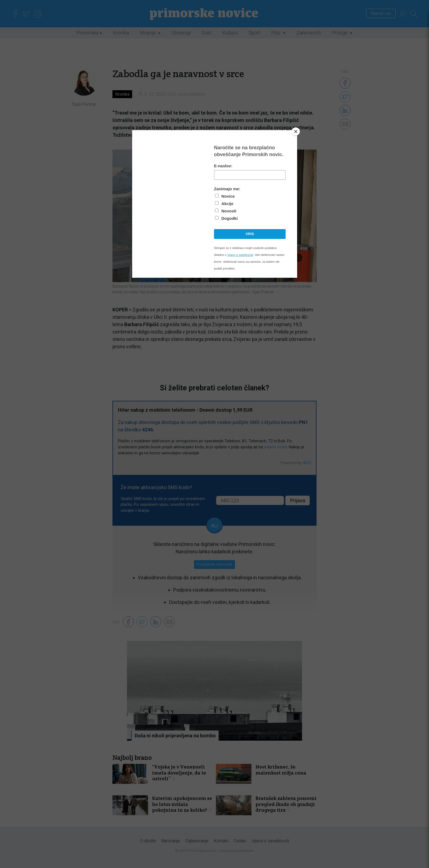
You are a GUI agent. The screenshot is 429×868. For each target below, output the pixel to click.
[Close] (296, 131)
